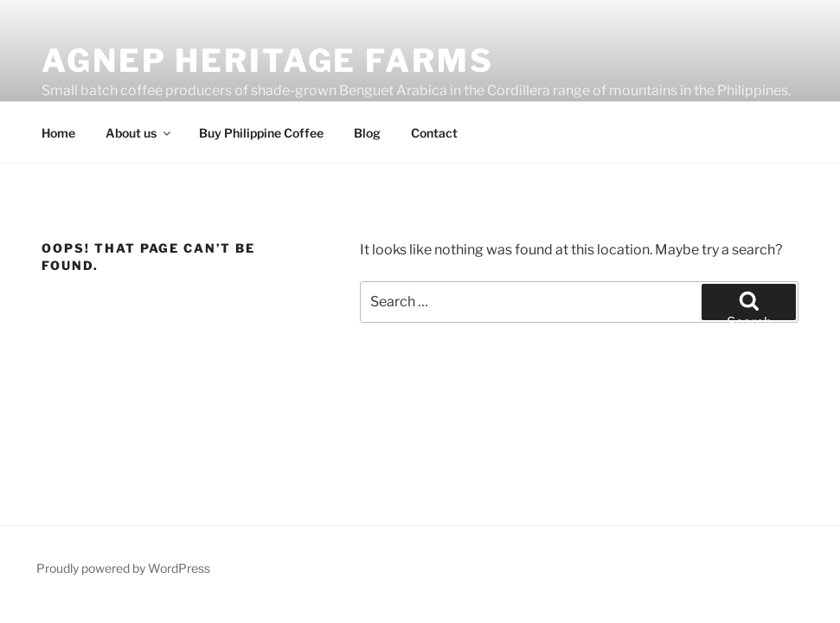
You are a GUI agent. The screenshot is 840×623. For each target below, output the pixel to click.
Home (58, 133)
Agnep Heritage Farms (268, 61)
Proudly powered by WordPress (123, 568)
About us (139, 133)
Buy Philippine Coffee (261, 133)
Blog (367, 133)
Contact (434, 133)
